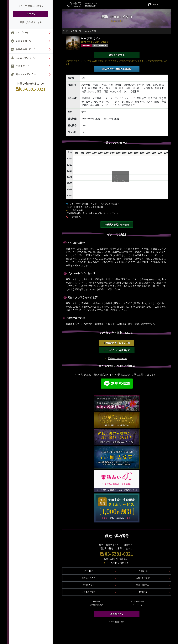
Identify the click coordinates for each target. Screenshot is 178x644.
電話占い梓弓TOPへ (118, 359)
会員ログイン (117, 614)
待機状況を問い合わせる (117, 225)
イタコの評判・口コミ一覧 (117, 343)
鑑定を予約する (117, 55)
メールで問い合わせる (118, 563)
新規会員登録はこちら (31, 22)
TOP (65, 31)
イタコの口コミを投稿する (117, 350)
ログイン (31, 14)
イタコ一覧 (76, 31)
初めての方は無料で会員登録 (117, 69)
